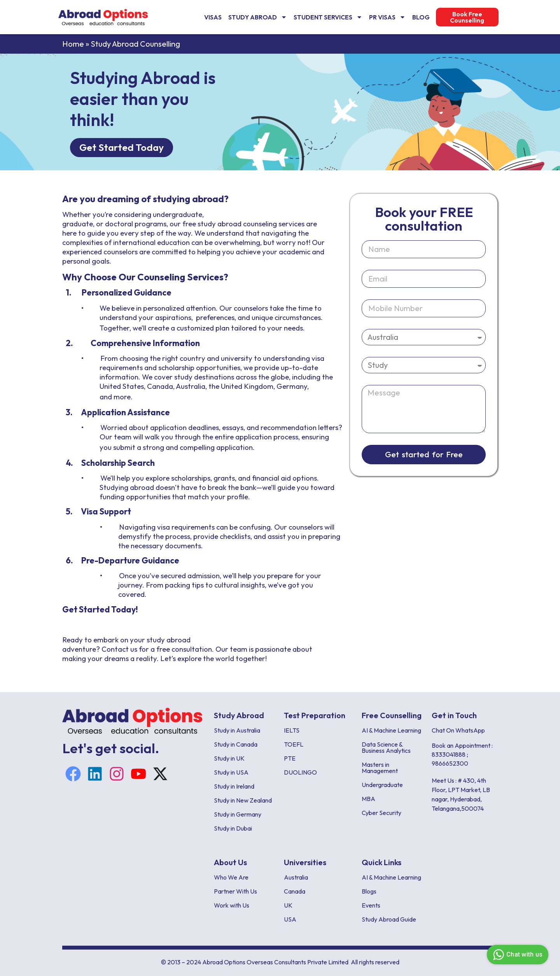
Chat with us (517, 955)
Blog (421, 17)
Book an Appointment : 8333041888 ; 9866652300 (462, 754)
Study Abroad (258, 17)
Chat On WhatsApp (458, 730)
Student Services (328, 17)
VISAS (213, 17)
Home (73, 44)
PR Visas (387, 17)
